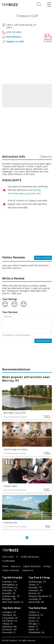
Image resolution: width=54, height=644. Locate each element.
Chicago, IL (34, 624)
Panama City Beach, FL (40, 596)
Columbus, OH (9, 582)
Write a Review (43, 258)
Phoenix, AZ (35, 593)
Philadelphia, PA (37, 632)
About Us (16, 566)
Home (5, 566)
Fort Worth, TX (10, 621)
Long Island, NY (10, 618)
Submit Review (43, 341)
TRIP (10, 5)
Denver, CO (34, 618)
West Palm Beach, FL (13, 602)
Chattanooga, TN (11, 596)
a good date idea (32, 193)
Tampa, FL (34, 585)
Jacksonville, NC (36, 602)
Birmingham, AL (10, 585)
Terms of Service (11, 570)
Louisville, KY (35, 599)
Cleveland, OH (9, 615)
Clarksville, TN (9, 590)
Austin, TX (34, 629)
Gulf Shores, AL (10, 587)
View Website (14, 37)
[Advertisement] (27, 63)
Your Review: (10, 312)
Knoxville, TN (9, 593)
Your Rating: (10, 299)
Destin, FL (34, 621)
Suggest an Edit (15, 41)
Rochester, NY (9, 629)
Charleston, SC (36, 615)
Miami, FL (33, 627)
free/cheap (13, 193)
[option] (27, 96)
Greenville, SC (9, 632)
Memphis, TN (9, 599)
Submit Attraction (32, 566)
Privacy (47, 566)
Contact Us (28, 570)
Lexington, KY (9, 612)
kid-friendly (35, 190)
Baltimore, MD (10, 627)
